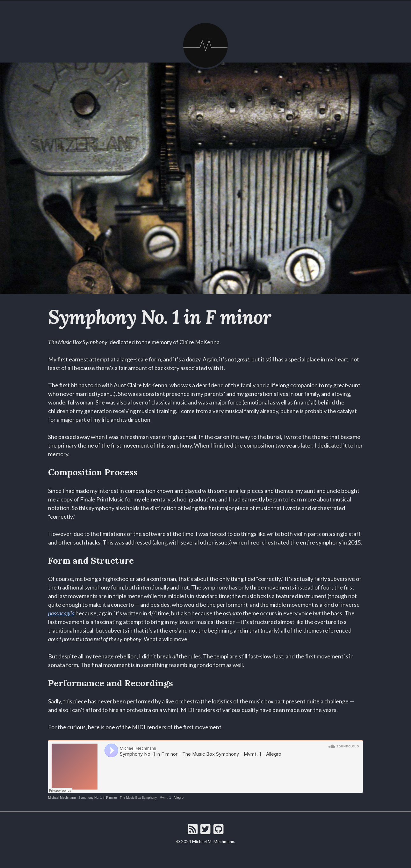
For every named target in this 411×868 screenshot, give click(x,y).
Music (212, 8)
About (191, 8)
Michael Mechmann (62, 798)
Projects (237, 8)
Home (169, 8)
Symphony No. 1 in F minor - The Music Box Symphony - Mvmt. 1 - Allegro (131, 798)
